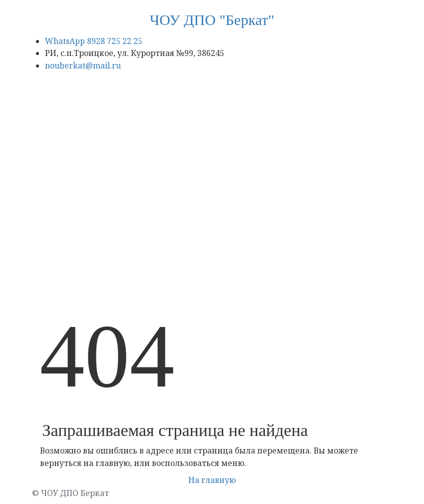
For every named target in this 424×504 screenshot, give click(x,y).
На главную (212, 480)
